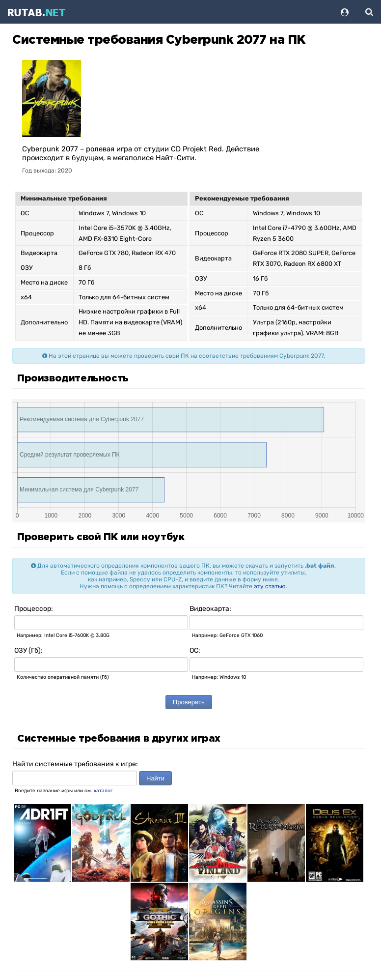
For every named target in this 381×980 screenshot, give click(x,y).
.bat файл (320, 566)
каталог (103, 791)
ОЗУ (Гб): (28, 650)
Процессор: (34, 609)
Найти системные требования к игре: (75, 764)
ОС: (195, 650)
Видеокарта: (210, 609)
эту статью (270, 586)
